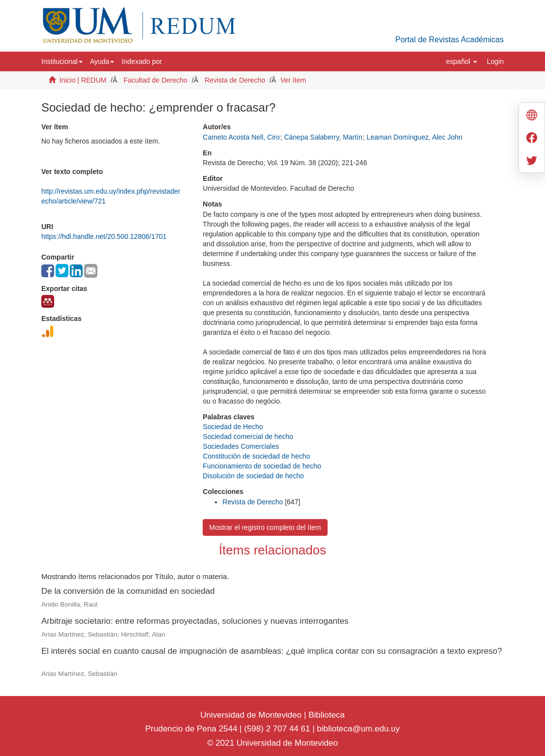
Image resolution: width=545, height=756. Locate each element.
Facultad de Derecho (155, 80)
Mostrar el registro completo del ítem (265, 527)
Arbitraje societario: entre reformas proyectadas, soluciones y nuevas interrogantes (195, 621)
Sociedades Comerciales (241, 446)
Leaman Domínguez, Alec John (414, 137)
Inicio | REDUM (83, 80)
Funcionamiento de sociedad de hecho (262, 466)
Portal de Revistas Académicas (449, 40)
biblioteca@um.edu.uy (358, 729)
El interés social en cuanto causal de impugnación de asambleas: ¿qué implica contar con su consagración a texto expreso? (272, 651)
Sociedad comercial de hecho (248, 436)
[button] (62, 61)
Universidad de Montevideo (252, 715)
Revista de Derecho (235, 80)
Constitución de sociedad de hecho (256, 456)
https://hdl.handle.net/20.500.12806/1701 (104, 236)
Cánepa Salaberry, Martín (323, 137)
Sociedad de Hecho (233, 427)
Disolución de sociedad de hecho (253, 476)
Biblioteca (325, 715)
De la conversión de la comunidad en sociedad (128, 591)
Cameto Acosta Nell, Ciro (241, 137)
